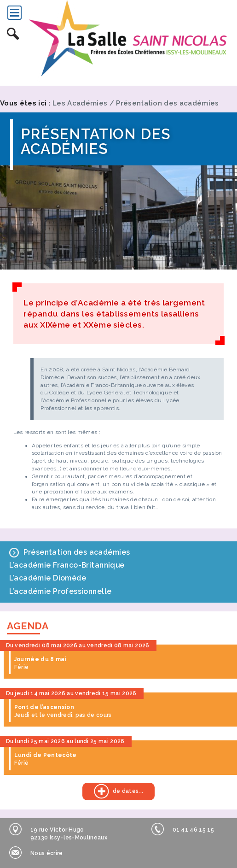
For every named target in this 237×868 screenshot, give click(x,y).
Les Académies (80, 103)
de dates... (113, 791)
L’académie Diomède (48, 578)
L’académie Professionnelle (61, 591)
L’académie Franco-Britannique (67, 565)
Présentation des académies (167, 103)
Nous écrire (36, 853)
